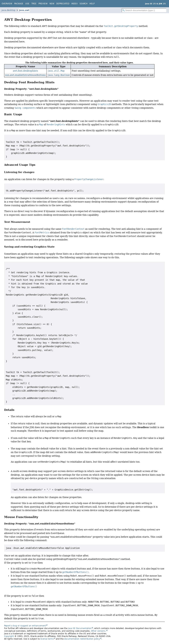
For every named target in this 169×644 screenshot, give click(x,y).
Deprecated (63, 4)
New (52, 4)
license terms (47, 639)
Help (92, 4)
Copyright (9, 636)
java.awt (24, 10)
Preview (43, 4)
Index (74, 4)
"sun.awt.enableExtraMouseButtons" (52, 524)
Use (27, 4)
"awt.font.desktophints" (43, 89)
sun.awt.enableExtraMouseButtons (25, 75)
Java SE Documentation (80, 628)
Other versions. (98, 631)
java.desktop (8, 10)
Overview (7, 4)
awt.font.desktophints (25, 71)
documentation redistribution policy (82, 639)
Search (84, 4)
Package (19, 4)
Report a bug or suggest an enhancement (25, 626)
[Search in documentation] (144, 10)
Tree (34, 4)
